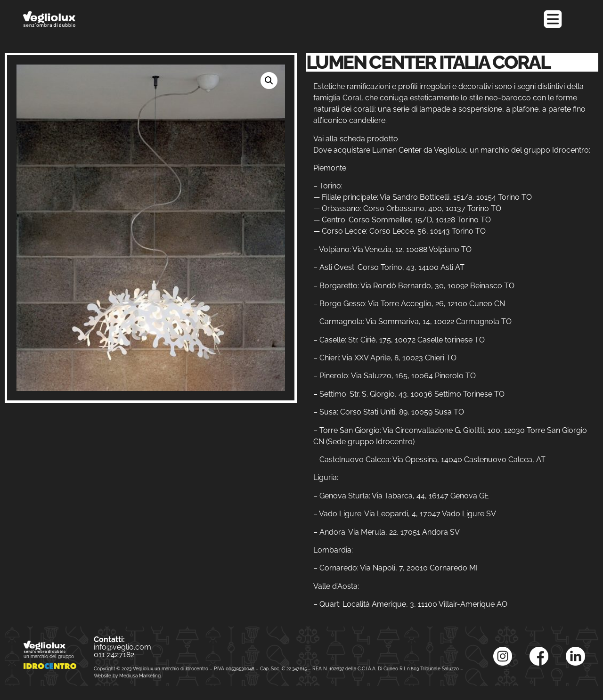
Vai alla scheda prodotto (356, 139)
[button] (269, 81)
